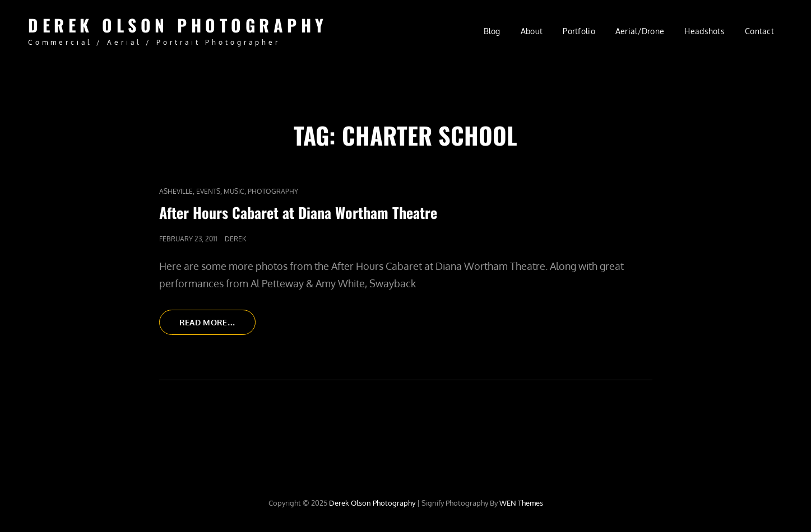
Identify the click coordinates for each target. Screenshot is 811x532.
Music (234, 191)
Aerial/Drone (640, 31)
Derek (235, 239)
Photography (273, 191)
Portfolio (579, 31)
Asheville (176, 191)
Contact (759, 31)
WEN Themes (521, 503)
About (532, 31)
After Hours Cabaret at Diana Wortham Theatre (298, 213)
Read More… (218, 325)
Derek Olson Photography (178, 25)
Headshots (705, 31)
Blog (492, 31)
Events (208, 191)
